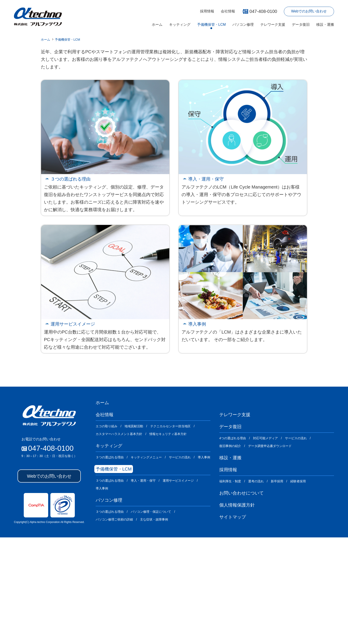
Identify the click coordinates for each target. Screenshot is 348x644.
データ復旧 (301, 25)
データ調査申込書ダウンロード (270, 553)
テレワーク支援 (273, 25)
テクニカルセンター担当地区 (170, 533)
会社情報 (228, 11)
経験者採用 (298, 588)
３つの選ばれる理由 (71, 286)
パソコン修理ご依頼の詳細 (114, 626)
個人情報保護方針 (237, 612)
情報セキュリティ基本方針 (168, 541)
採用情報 (207, 11)
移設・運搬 (325, 25)
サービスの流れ (180, 564)
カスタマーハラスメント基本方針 (119, 541)
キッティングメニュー (146, 564)
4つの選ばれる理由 (233, 545)
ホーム (157, 25)
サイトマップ (233, 624)
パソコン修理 (243, 25)
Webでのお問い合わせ (309, 11)
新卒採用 (277, 588)
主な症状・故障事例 (154, 626)
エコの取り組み (107, 533)
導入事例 (197, 431)
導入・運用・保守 (206, 286)
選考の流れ (256, 588)
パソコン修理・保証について (151, 618)
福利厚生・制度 (230, 588)
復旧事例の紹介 (230, 553)
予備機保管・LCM (212, 25)
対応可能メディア (265, 545)
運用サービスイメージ (73, 431)
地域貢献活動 (134, 533)
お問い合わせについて (241, 600)
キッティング (180, 25)
